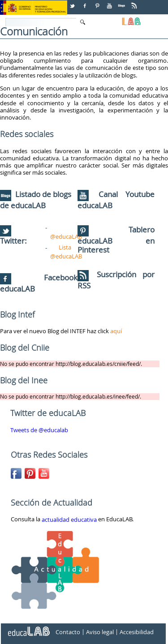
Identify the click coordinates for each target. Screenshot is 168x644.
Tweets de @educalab (39, 430)
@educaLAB (66, 236)
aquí (116, 331)
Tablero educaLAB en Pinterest (116, 240)
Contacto (68, 632)
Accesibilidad (137, 632)
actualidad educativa (69, 520)
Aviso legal (100, 632)
